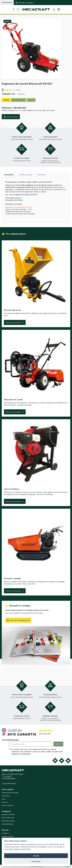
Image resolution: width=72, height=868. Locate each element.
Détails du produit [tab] (26, 175)
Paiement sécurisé (7, 836)
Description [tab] (9, 175)
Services (5, 830)
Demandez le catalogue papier (18, 620)
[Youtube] (68, 761)
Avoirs (4, 799)
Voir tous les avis (45, 734)
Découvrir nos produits (15, 323)
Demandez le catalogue (25, 3)
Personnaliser (36, 861)
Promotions (5, 833)
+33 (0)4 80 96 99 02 (6, 2)
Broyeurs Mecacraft (12, 310)
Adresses (5, 802)
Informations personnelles (10, 793)
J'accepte (36, 856)
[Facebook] (55, 761)
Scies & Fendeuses (12, 489)
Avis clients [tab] (42, 175)
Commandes (6, 796)
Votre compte (8, 789)
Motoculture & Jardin (13, 400)
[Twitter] (62, 761)
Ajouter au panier (11, 117)
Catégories (6, 811)
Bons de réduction (8, 805)
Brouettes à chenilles (13, 578)
